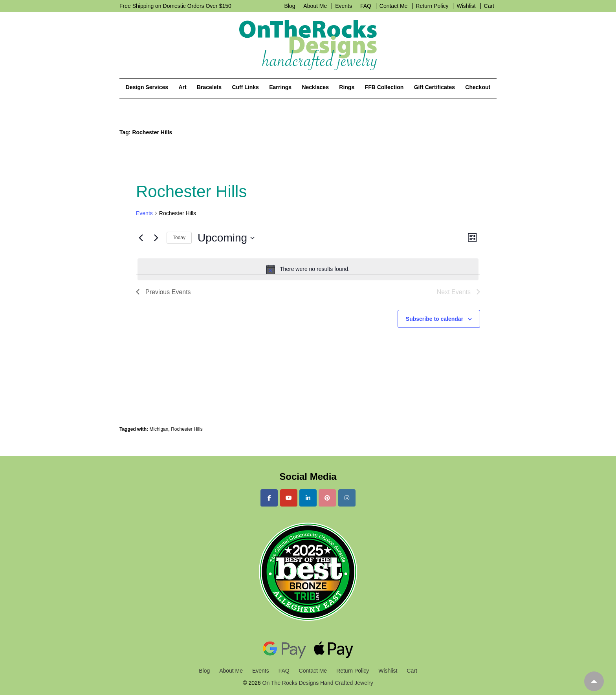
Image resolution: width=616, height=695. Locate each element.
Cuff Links (245, 87)
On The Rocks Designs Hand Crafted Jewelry (317, 683)
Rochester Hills (187, 429)
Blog (290, 6)
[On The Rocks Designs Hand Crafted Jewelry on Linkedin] (308, 498)
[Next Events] (156, 238)
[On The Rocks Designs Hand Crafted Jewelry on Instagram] (347, 498)
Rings (347, 87)
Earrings (280, 87)
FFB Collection (384, 87)
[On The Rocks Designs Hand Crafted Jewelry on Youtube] (289, 498)
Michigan (159, 429)
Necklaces (315, 87)
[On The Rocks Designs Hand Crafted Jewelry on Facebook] (269, 498)
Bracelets (209, 87)
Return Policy (432, 6)
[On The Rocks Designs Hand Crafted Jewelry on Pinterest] (327, 498)
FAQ (366, 6)
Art (182, 87)
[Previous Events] (141, 238)
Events (344, 6)
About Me (315, 6)
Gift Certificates (434, 87)
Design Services (147, 87)
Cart (489, 6)
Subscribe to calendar (434, 319)
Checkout (478, 87)
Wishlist (466, 6)
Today (179, 238)
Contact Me (394, 6)
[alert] (308, 269)
